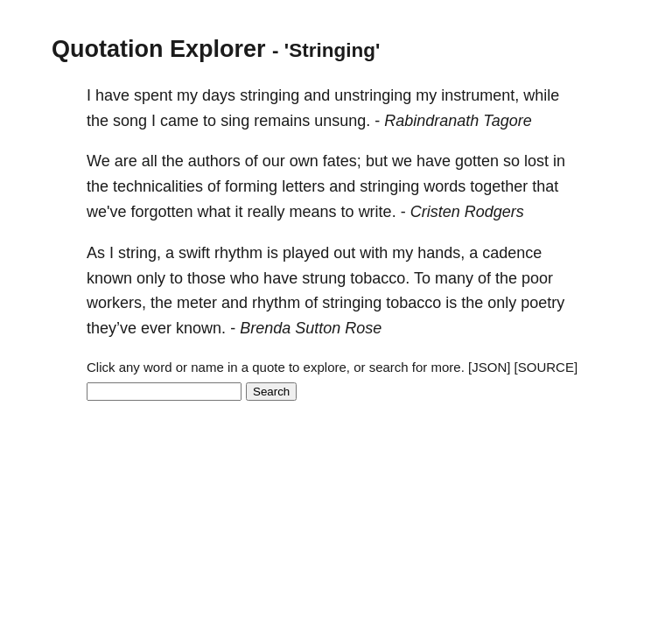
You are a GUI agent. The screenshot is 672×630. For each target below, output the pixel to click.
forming (251, 186)
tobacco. (380, 278)
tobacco (413, 303)
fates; (342, 161)
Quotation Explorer (159, 49)
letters (303, 186)
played (306, 253)
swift (194, 253)
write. (378, 212)
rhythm (238, 253)
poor (537, 278)
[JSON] (489, 367)
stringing (269, 95)
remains (282, 121)
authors (214, 161)
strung (324, 278)
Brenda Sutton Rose (311, 328)
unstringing (373, 95)
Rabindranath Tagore (458, 121)
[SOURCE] (546, 367)
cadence (512, 253)
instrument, (480, 95)
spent (153, 95)
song (130, 121)
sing (235, 121)
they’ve (112, 328)
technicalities (158, 186)
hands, (441, 253)
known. (201, 328)
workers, (116, 303)
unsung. (342, 121)
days (219, 95)
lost (536, 161)
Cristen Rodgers (467, 212)
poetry (542, 303)
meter (197, 303)
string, (140, 253)
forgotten (161, 212)
